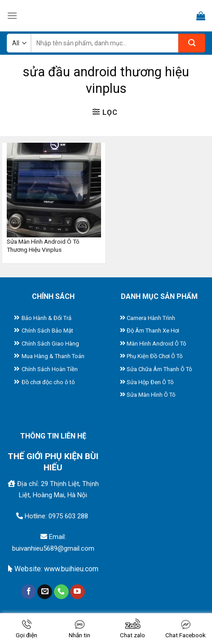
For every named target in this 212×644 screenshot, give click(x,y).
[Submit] (192, 43)
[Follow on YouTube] (77, 592)
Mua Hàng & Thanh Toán (53, 356)
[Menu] (12, 15)
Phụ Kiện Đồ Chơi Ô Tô (155, 356)
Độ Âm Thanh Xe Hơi (153, 331)
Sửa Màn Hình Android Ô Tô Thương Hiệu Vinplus (43, 245)
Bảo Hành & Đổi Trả (46, 318)
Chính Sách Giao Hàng (50, 344)
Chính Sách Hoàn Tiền (50, 369)
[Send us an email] (45, 592)
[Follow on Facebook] (29, 592)
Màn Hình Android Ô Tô (157, 344)
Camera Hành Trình (151, 318)
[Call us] (61, 592)
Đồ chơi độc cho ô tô (48, 382)
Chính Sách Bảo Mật (47, 331)
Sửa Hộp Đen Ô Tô (150, 382)
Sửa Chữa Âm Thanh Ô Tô (159, 369)
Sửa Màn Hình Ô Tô (151, 395)
